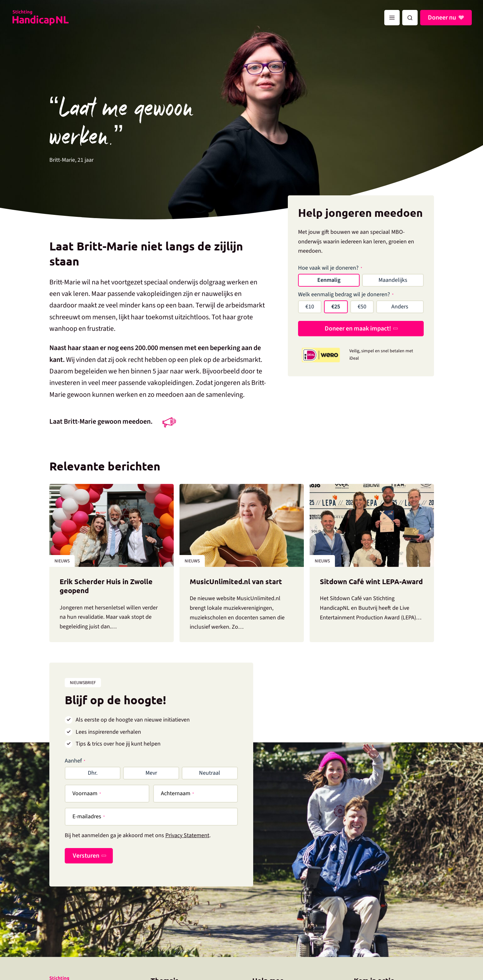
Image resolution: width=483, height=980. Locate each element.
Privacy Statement (187, 835)
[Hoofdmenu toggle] (392, 18)
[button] (410, 18)
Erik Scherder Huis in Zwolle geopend (106, 586)
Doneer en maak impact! (358, 329)
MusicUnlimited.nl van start (236, 581)
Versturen (86, 856)
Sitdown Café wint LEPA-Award (371, 581)
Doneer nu (443, 18)
